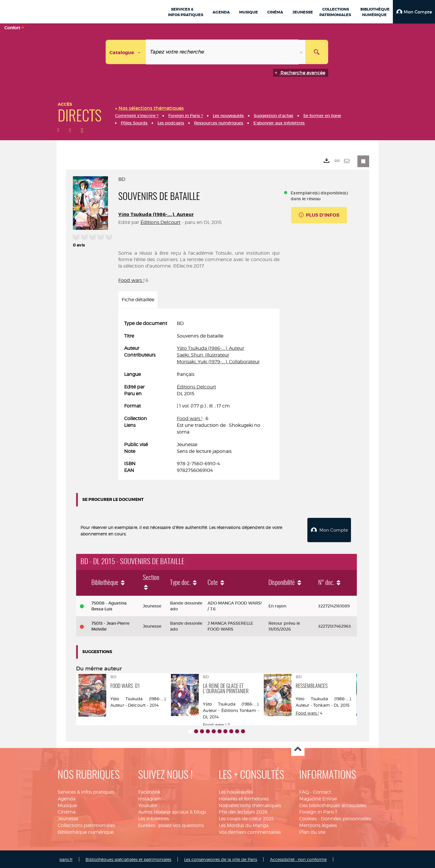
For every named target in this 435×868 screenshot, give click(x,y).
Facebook (149, 791)
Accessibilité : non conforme (298, 858)
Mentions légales (318, 825)
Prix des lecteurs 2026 (243, 811)
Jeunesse (68, 818)
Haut (298, 749)
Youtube (148, 805)
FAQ (304, 791)
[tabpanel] (199, 397)
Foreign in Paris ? (318, 811)
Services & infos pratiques (86, 791)
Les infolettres (154, 818)
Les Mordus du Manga (244, 825)
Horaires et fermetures (244, 798)
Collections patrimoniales (86, 825)
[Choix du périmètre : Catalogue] (126, 52)
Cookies (308, 818)
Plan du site (312, 831)
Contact (322, 791)
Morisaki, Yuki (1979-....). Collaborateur (218, 362)
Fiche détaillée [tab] (138, 300)
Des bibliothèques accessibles (333, 805)
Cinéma (67, 811)
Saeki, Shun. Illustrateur (203, 355)
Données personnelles (346, 818)
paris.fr (66, 858)
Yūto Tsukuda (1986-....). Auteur (156, 214)
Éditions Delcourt (161, 222)
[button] (414, 12)
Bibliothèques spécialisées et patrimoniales (128, 858)
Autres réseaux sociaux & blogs (172, 811)
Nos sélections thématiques (250, 805)
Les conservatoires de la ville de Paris (221, 858)
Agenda (67, 798)
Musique (67, 805)
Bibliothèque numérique (86, 831)
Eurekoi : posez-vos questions (171, 825)
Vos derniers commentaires (250, 831)
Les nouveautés (236, 791)
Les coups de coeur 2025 (246, 818)
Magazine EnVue (318, 798)
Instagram (150, 798)
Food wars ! (131, 280)
